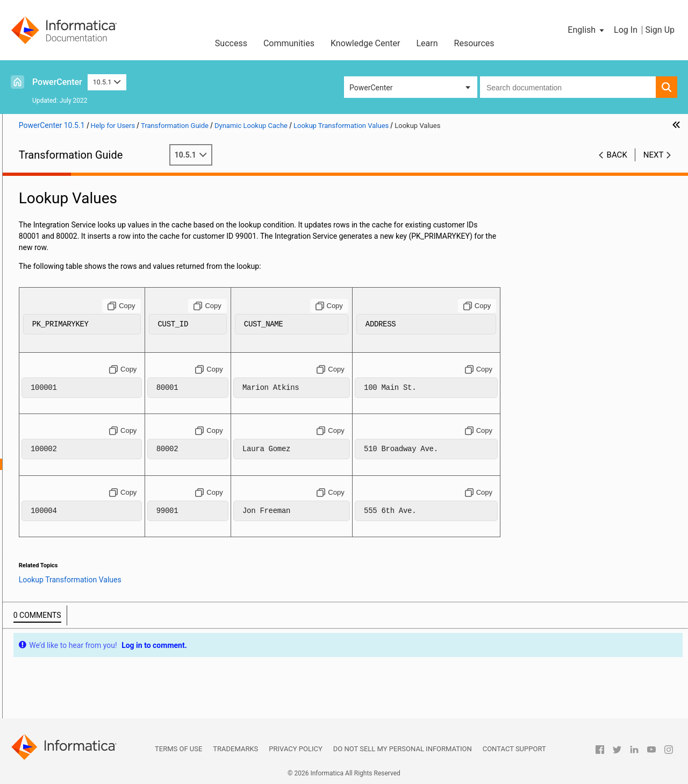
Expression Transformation (63, 261)
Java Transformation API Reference (77, 329)
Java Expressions (47, 340)
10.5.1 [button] (107, 82)
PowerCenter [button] (371, 88)
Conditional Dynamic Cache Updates (95, 509)
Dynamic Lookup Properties (80, 419)
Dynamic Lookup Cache (57, 396)
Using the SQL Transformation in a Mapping (90, 645)
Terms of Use (178, 749)
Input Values (66, 453)
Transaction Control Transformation (77, 667)
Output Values (69, 475)
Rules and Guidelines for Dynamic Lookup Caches (103, 554)
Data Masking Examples (58, 250)
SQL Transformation (51, 633)
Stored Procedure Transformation (73, 656)
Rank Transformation (53, 577)
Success (231, 43)
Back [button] (617, 155)
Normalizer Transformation (63, 566)
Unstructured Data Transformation (75, 690)
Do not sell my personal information (403, 749)
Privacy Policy (295, 749)
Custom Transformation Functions (75, 227)
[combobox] (568, 87)
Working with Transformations (68, 193)
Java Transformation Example (68, 351)
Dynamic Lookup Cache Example (89, 543)
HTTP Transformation (54, 295)
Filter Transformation (53, 283)
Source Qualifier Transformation (71, 622)
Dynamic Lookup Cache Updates (88, 487)
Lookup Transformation (57, 374)
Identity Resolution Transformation (76, 306)
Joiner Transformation (55, 362)
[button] (587, 30)
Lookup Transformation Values (85, 430)
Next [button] (654, 155)
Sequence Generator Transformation (78, 600)
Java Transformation (52, 317)
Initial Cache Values (78, 441)
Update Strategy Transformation (71, 701)
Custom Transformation (58, 216)
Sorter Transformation (55, 611)
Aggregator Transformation (63, 204)
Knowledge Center (365, 43)
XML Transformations (54, 712)
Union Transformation (54, 679)
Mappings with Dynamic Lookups (89, 498)
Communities (289, 43)
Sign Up (660, 30)
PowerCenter (57, 82)
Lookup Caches (44, 385)
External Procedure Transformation (76, 272)
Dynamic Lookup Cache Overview (90, 408)
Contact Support (514, 749)
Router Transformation (55, 588)
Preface (31, 182)
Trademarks (235, 749)
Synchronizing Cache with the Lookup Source (92, 533)
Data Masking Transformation (67, 238)
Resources (474, 43)
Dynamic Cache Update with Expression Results (95, 521)
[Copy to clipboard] (258, 306)
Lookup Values (70, 464)
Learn (427, 43)
